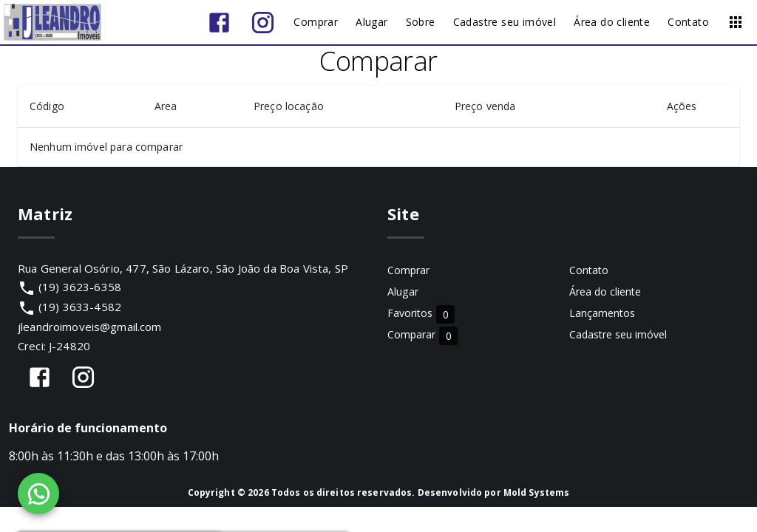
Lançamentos (602, 313)
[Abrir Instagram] (263, 23)
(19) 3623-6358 (80, 287)
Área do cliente (605, 291)
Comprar (408, 270)
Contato (589, 270)
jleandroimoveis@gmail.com (90, 327)
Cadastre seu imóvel (618, 334)
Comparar (422, 335)
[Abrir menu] (736, 22)
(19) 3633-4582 (80, 307)
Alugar (403, 291)
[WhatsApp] (38, 494)
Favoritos (421, 314)
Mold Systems (537, 492)
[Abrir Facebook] (219, 23)
